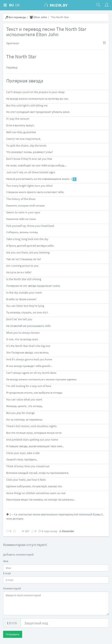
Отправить (13, 634)
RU (11, 5)
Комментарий (12, 588)
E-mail (7, 573)
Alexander (68, 531)
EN (17, 5)
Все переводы (16, 17)
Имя (6, 561)
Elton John (38, 17)
